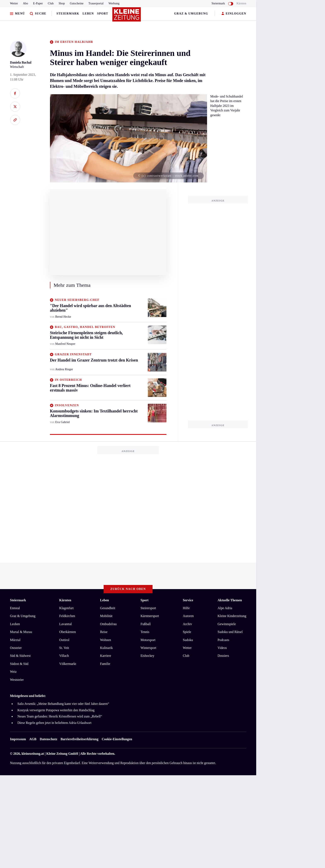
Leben (88, 14)
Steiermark (68, 14)
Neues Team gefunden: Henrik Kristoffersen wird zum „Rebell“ (60, 716)
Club (51, 3)
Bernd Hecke (63, 317)
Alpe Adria (225, 608)
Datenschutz (49, 739)
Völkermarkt (68, 664)
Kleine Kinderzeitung (232, 616)
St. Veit (64, 648)
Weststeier (17, 680)
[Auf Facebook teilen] (15, 93)
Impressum (18, 739)
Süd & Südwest (20, 656)
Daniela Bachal (21, 62)
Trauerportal (96, 3)
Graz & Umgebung (191, 14)
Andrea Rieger (64, 369)
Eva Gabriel (63, 422)
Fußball (146, 624)
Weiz (13, 672)
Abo (26, 3)
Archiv (187, 624)
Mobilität (106, 616)
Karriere (106, 656)
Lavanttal (65, 624)
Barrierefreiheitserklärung (79, 739)
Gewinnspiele (227, 624)
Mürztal (15, 640)
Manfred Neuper (65, 344)
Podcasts (223, 640)
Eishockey (147, 656)
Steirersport (148, 608)
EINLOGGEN (234, 14)
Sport (103, 14)
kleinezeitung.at (33, 754)
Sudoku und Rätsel (230, 632)
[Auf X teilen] (15, 107)
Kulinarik (106, 648)
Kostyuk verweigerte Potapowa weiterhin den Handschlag (56, 710)
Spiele (187, 632)
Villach (64, 656)
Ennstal (15, 608)
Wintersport (148, 648)
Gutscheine (77, 3)
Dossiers (223, 656)
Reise (104, 632)
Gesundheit (108, 608)
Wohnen (106, 640)
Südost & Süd (19, 664)
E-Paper (38, 3)
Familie (105, 664)
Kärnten (241, 3)
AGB (33, 739)
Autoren (188, 616)
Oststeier (16, 648)
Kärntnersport (150, 616)
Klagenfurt (66, 608)
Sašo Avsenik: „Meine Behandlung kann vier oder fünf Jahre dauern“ (63, 704)
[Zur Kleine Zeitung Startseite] (127, 16)
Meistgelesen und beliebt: (28, 696)
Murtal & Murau (21, 632)
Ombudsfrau (108, 624)
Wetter (14, 3)
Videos (222, 648)
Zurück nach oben (128, 589)
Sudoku (188, 640)
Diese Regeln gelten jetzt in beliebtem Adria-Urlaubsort (54, 723)
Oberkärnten (68, 632)
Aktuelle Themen (230, 600)
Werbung (114, 3)
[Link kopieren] (15, 120)
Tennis (145, 632)
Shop (62, 3)
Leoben (15, 624)
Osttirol (64, 640)
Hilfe (186, 608)
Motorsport (148, 640)
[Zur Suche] (38, 14)
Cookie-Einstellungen (117, 739)
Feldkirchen (67, 616)
